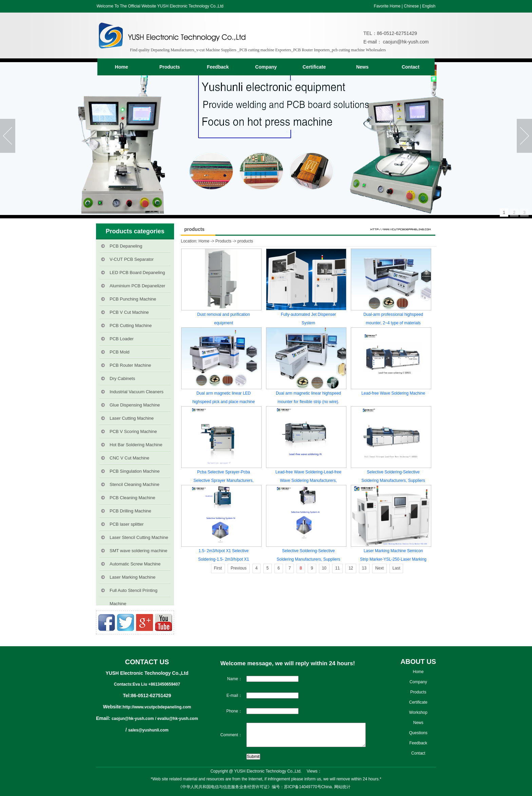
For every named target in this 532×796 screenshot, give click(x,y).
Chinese (411, 6)
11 (337, 568)
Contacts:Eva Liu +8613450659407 (147, 684)
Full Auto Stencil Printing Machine (134, 592)
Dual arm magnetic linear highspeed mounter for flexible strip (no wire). (308, 397)
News (363, 67)
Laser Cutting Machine (132, 418)
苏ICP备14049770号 (302, 787)
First (218, 568)
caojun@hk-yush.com (405, 42)
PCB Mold (120, 352)
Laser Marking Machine (132, 577)
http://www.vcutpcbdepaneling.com (157, 707)
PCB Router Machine (130, 365)
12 (351, 568)
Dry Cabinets (122, 378)
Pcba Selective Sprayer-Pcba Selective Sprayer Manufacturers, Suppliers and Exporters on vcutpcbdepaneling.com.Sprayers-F (224, 477)
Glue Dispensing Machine (135, 405)
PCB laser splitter (127, 524)
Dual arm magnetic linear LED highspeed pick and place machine (224, 397)
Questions (418, 733)
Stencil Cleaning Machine (135, 484)
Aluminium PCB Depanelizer (137, 286)
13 (364, 568)
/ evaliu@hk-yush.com (176, 719)
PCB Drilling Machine (130, 511)
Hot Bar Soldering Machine (136, 445)
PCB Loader (122, 339)
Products (170, 67)
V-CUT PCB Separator (132, 259)
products (245, 241)
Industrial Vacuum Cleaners (137, 392)
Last (396, 568)
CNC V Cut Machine (129, 458)
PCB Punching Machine (133, 299)
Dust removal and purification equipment (223, 319)
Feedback (218, 67)
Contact (411, 67)
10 (324, 568)
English (429, 6)
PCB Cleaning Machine (132, 498)
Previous (239, 568)
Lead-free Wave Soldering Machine (393, 393)
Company (266, 67)
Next (379, 568)
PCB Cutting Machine (131, 325)
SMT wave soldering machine (138, 551)
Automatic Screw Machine (135, 564)
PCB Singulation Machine (135, 471)
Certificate (314, 67)
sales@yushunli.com (148, 730)
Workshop (418, 712)
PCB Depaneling (126, 246)
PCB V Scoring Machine (133, 431)
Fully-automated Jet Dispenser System (309, 319)
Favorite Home (387, 6)
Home (122, 67)
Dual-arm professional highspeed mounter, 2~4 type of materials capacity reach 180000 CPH (393, 320)
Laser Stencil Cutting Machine (139, 537)
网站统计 (342, 787)
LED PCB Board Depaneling (137, 273)
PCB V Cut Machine (129, 312)
